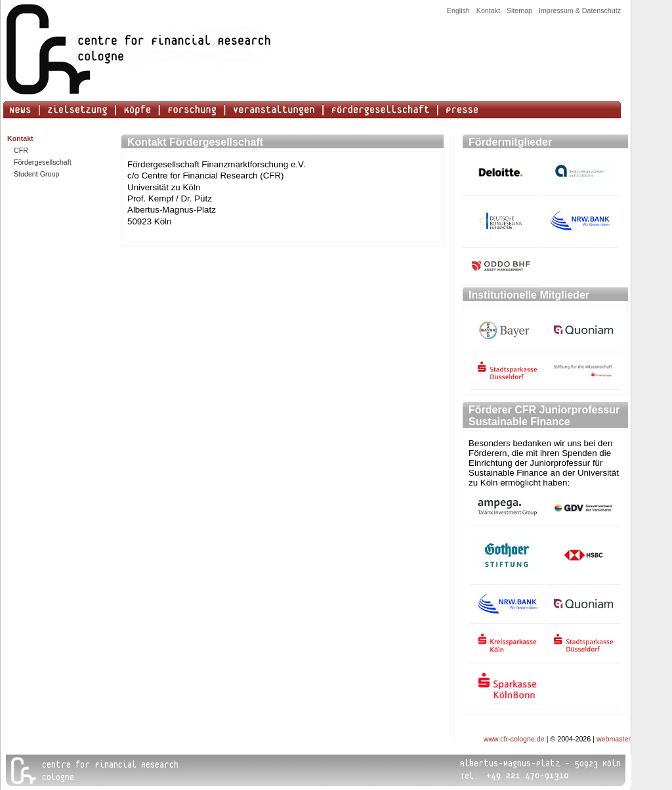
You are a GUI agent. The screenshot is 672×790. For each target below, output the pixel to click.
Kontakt (488, 10)
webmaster (614, 739)
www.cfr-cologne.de (514, 739)
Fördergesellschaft (43, 162)
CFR (21, 150)
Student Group (36, 174)
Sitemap (519, 10)
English (458, 10)
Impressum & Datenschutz (580, 10)
